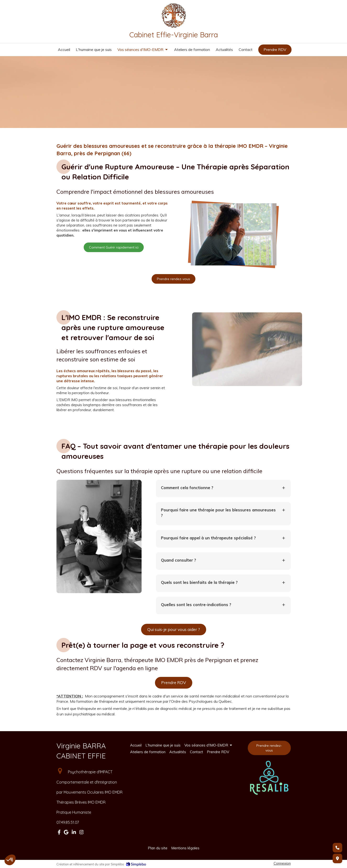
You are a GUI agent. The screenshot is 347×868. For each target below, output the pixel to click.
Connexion (282, 863)
